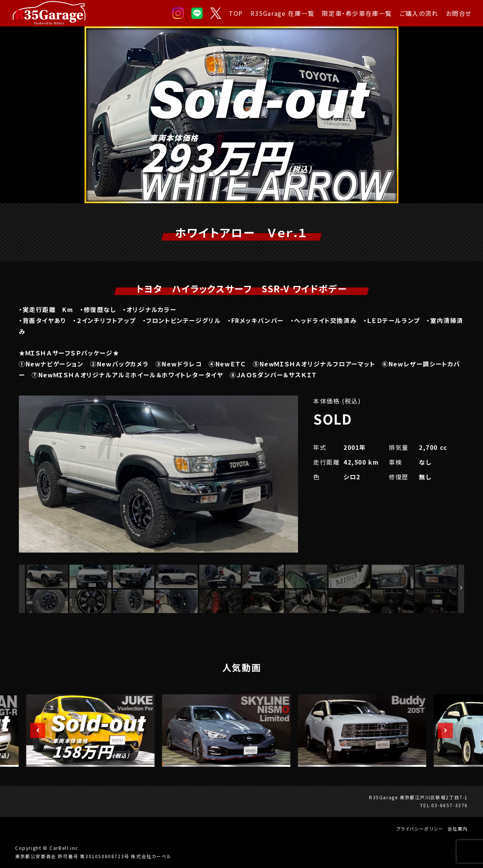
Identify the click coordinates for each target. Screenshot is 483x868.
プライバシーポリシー (420, 829)
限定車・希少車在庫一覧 (357, 13)
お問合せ (459, 13)
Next (441, 731)
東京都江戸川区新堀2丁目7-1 (434, 797)
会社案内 (458, 829)
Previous (34, 731)
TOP (236, 13)
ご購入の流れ (419, 13)
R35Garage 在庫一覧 (282, 13)
